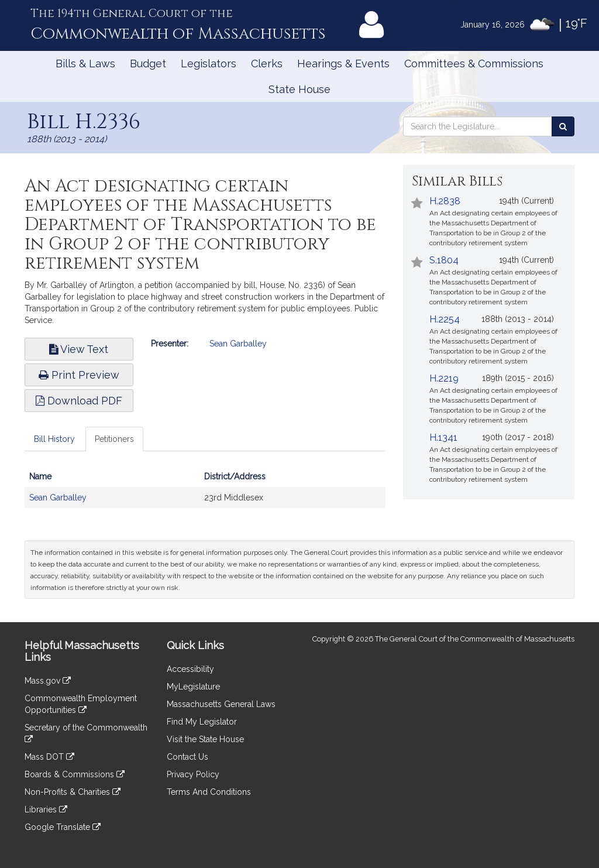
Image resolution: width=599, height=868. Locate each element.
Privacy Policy (193, 774)
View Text (79, 349)
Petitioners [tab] (114, 439)
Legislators (209, 64)
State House (299, 89)
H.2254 (445, 319)
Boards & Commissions (75, 774)
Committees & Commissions (474, 64)
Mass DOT (49, 757)
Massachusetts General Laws (221, 704)
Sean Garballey (238, 344)
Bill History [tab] (54, 439)
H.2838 (445, 201)
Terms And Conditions (209, 792)
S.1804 (444, 260)
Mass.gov (48, 681)
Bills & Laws (85, 64)
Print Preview (79, 375)
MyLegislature (193, 687)
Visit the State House (205, 739)
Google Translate (63, 827)
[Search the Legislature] (563, 126)
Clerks (267, 64)
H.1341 (443, 438)
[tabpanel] (205, 493)
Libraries (46, 809)
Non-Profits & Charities (73, 792)
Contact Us (187, 757)
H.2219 (444, 378)
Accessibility (190, 669)
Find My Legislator (202, 722)
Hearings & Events (343, 64)
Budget (148, 64)
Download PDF (79, 401)
